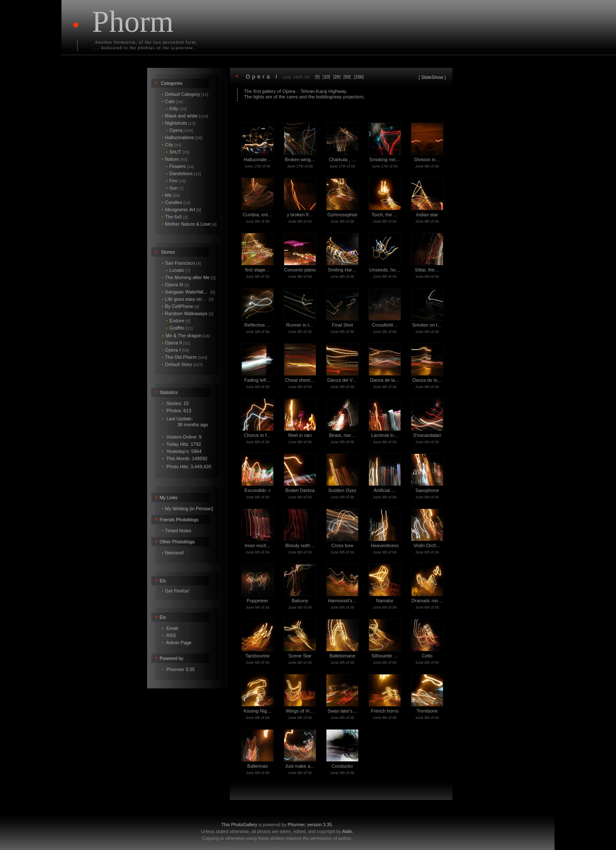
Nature (175, 159)
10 (326, 77)
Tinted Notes (178, 531)
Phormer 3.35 (180, 669)
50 (347, 77)
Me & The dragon (186, 336)
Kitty (177, 109)
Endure (178, 321)
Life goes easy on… (188, 299)
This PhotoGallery (239, 825)
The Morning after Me (189, 277)
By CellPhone (181, 306)
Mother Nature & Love (189, 224)
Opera (180, 130)
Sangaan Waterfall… (189, 292)
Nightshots (179, 123)
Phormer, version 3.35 (309, 825)
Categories (172, 83)
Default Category (185, 94)
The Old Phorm (185, 357)
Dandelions (184, 173)
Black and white (185, 116)
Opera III (176, 285)
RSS (171, 635)
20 (337, 77)
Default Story (182, 364)
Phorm (133, 22)
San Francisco (181, 263)
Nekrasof (174, 553)
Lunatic (178, 270)
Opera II (176, 343)
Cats (173, 101)
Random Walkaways (188, 313)
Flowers (180, 166)
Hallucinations (182, 137)
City (172, 145)
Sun (175, 188)
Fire (176, 181)
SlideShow (432, 77)
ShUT (178, 152)
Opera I (176, 350)
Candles (176, 202)
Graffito (180, 328)
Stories (168, 252)
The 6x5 (175, 217)
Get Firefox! (177, 591)
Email (172, 628)
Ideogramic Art (182, 210)
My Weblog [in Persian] (189, 509)
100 (359, 77)
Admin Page (179, 643)
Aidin (347, 831)
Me (171, 195)
